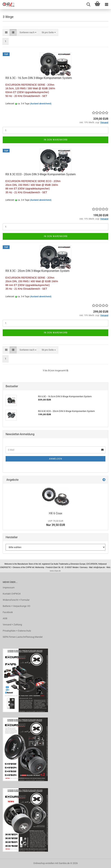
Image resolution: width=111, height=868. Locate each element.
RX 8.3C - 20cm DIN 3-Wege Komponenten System (37, 271)
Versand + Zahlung (12, 625)
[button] (6, 33)
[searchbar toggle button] (88, 5)
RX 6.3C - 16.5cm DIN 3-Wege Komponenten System (39, 78)
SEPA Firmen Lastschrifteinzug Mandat (23, 637)
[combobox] (28, 33)
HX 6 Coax (56, 513)
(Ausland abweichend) (41, 104)
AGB (5, 618)
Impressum (9, 588)
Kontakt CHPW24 (12, 594)
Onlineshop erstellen (44, 863)
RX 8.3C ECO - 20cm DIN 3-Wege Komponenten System (41, 174)
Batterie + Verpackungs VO (16, 606)
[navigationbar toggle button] (106, 5)
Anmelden (56, 459)
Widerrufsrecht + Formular (16, 600)
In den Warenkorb (56, 140)
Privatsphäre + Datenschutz (17, 631)
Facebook (8, 612)
